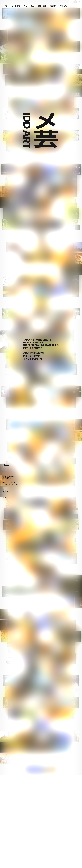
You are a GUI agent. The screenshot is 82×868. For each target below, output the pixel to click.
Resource (6, 497)
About (16, 5)
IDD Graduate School (11, 484)
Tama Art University (8, 477)
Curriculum (29, 5)
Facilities (42, 5)
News (6, 490)
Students (63, 5)
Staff (53, 5)
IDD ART (6, 5)
